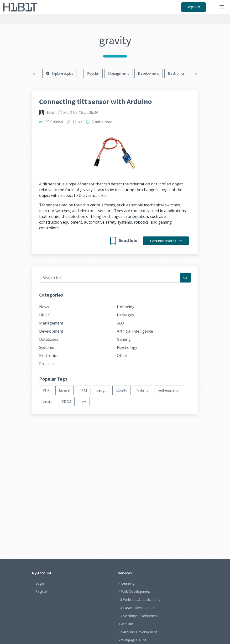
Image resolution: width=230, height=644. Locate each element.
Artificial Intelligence (135, 331)
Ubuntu (122, 390)
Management (118, 73)
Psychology (127, 347)
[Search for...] (185, 278)
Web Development (136, 592)
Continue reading (166, 241)
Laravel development (139, 608)
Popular (93, 73)
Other (122, 356)
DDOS (66, 401)
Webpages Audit (134, 640)
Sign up (193, 7)
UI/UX (44, 315)
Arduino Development (140, 632)
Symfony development (141, 616)
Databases (49, 339)
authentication (169, 390)
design (101, 390)
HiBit (50, 112)
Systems (47, 347)
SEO (120, 323)
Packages (125, 315)
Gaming (124, 339)
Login (40, 583)
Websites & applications (142, 600)
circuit (47, 401)
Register (42, 592)
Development (148, 73)
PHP (46, 390)
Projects (46, 364)
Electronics (176, 73)
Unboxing (126, 307)
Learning (128, 583)
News (44, 307)
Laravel (65, 390)
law (83, 401)
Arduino (143, 390)
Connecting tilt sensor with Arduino (96, 101)
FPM (83, 390)
